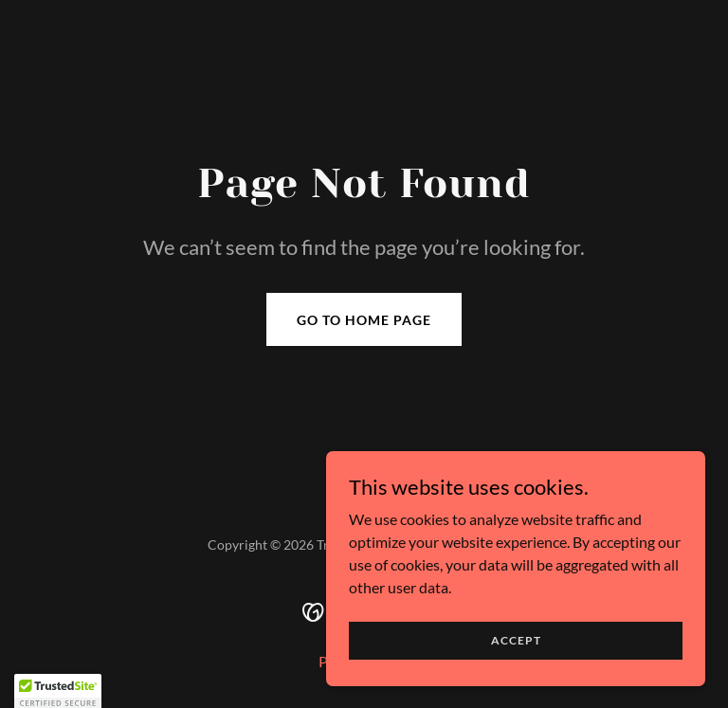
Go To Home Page (364, 320)
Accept (516, 640)
